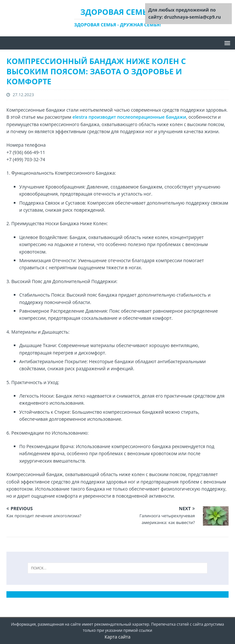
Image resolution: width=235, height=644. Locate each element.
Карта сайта (118, 637)
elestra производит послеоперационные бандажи (129, 117)
